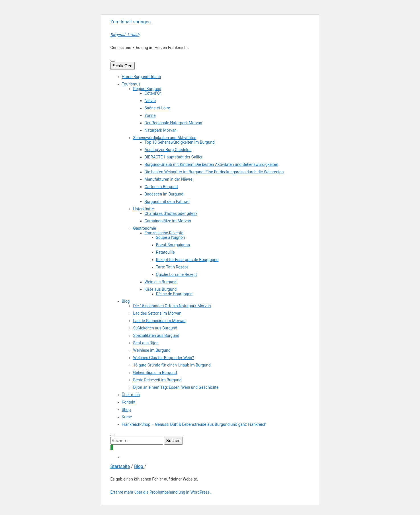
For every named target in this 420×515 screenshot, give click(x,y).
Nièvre (150, 101)
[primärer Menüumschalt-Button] (113, 61)
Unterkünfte (144, 209)
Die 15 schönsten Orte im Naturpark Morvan (172, 306)
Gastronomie (145, 228)
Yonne (150, 115)
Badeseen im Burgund (164, 194)
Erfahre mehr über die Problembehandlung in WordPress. (161, 492)
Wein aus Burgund (161, 282)
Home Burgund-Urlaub (142, 77)
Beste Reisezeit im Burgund (157, 380)
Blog (126, 301)
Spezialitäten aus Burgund (156, 335)
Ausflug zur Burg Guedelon (168, 150)
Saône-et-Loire (157, 108)
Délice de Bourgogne (174, 294)
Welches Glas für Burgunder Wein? (164, 358)
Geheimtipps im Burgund (155, 372)
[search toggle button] (113, 435)
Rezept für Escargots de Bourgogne (187, 260)
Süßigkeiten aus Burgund (155, 328)
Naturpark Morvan (161, 130)
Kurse (127, 417)
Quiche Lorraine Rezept (177, 274)
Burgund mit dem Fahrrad (167, 201)
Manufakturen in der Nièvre (169, 179)
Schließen (123, 66)
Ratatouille (165, 252)
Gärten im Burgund (161, 187)
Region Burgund (147, 89)
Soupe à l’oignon (171, 237)
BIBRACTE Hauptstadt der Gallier (174, 157)
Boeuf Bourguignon (173, 245)
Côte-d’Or (153, 93)
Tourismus (131, 84)
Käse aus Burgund (161, 289)
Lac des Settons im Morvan (157, 313)
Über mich (131, 395)
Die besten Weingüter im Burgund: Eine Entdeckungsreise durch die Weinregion (214, 172)
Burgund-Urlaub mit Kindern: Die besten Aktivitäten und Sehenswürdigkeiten (212, 164)
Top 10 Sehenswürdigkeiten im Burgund (180, 142)
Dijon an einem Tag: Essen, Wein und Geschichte (176, 387)
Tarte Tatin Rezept (172, 267)
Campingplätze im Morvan (168, 221)
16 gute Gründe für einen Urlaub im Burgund (172, 365)
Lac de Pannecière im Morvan (159, 321)
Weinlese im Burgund (152, 350)
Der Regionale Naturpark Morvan (173, 123)
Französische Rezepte (164, 233)
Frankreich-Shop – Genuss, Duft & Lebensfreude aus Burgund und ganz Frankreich (194, 424)
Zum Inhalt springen (131, 22)
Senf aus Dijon (146, 343)
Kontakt (129, 402)
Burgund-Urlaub (125, 35)
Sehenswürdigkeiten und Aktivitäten (165, 138)
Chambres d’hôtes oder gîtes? (171, 213)
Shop (126, 410)
